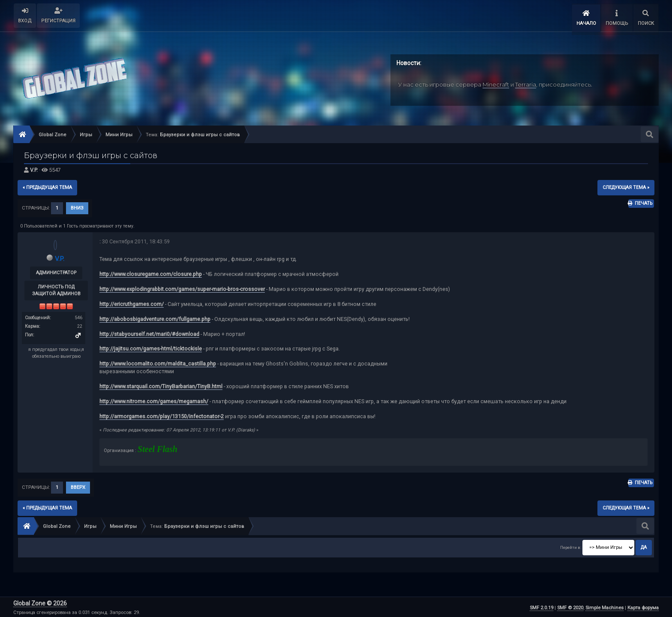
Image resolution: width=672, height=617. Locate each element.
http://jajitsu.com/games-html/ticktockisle (151, 347)
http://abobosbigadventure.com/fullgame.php (155, 317)
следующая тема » (626, 186)
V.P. (34, 169)
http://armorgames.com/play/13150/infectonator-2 (162, 415)
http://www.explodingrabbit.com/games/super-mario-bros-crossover (182, 287)
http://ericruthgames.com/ (132, 302)
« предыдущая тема (47, 186)
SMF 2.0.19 (541, 607)
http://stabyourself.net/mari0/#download (149, 332)
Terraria (526, 83)
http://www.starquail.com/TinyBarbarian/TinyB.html (161, 385)
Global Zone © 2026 (40, 602)
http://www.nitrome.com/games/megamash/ (154, 400)
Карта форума (643, 607)
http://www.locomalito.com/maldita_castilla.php (158, 362)
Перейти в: (571, 546)
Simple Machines (604, 607)
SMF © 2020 (570, 607)
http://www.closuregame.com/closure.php (151, 272)
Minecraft (496, 83)
